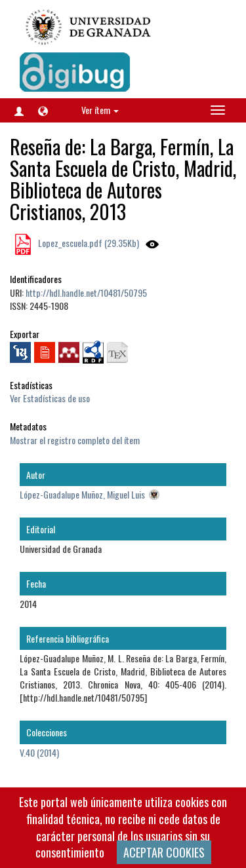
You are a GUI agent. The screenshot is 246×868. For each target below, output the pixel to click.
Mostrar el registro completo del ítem (75, 440)
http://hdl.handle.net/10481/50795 (86, 292)
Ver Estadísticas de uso (50, 398)
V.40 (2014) (39, 752)
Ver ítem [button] (100, 110)
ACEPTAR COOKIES (164, 852)
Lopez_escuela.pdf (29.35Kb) (88, 243)
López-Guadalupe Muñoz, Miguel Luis (82, 494)
